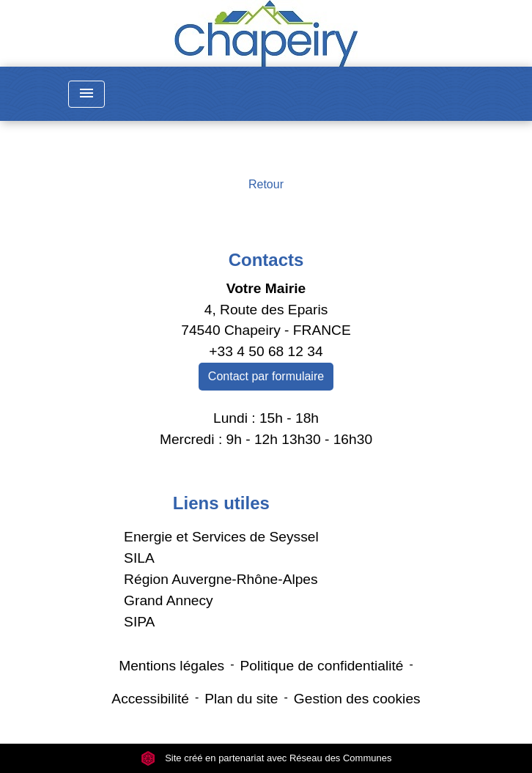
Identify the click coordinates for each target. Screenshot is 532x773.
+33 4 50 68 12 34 (266, 351)
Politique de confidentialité (322, 666)
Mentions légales (171, 666)
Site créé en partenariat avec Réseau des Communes (266, 758)
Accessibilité (150, 699)
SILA (139, 558)
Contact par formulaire (266, 376)
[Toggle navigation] (86, 94)
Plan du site (241, 699)
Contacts (266, 260)
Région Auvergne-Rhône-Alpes (221, 579)
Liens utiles (221, 503)
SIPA (139, 622)
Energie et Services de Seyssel (221, 537)
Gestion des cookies (357, 699)
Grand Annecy (169, 600)
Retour (266, 184)
